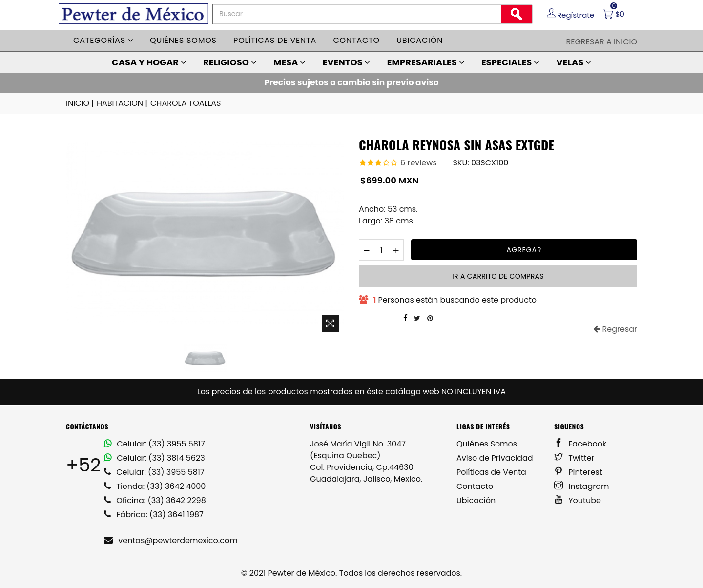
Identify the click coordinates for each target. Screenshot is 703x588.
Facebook (580, 444)
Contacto (356, 40)
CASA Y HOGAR (149, 62)
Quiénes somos (183, 40)
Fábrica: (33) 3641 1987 (154, 515)
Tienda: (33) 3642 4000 (155, 486)
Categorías (103, 40)
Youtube (578, 500)
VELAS (574, 62)
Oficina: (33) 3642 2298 (155, 500)
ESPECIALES (510, 62)
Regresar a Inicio (601, 42)
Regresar (615, 329)
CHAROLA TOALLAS (186, 103)
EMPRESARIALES (426, 62)
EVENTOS (347, 62)
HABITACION (123, 103)
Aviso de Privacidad (495, 458)
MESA (289, 62)
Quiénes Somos (487, 444)
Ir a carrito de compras (498, 276)
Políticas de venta (275, 40)
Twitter (574, 458)
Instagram (582, 486)
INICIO (81, 103)
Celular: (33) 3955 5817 (155, 444)
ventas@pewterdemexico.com (171, 540)
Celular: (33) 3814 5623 (155, 458)
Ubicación (420, 40)
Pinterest (578, 472)
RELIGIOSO (230, 62)
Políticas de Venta (491, 472)
